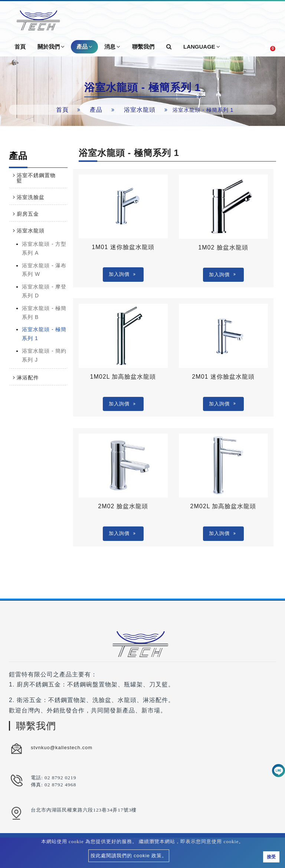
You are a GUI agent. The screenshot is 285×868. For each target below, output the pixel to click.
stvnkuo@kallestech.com (62, 748)
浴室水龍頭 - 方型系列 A (44, 248)
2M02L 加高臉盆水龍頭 (223, 506)
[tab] (38, 178)
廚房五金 (28, 214)
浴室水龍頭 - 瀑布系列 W (44, 270)
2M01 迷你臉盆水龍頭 (223, 377)
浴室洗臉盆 (31, 197)
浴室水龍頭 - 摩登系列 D (44, 291)
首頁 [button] (20, 47)
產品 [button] (84, 47)
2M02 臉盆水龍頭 (123, 506)
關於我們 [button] (51, 47)
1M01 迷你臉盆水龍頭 (123, 247)
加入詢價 (122, 274)
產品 (96, 110)
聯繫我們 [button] (143, 47)
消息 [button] (112, 47)
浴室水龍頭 (140, 110)
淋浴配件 (28, 378)
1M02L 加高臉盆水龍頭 (123, 377)
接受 (271, 857)
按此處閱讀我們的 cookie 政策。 (129, 856)
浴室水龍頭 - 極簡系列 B (44, 313)
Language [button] (202, 47)
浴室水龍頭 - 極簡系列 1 (44, 334)
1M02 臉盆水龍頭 (223, 247)
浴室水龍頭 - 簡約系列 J (44, 355)
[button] (169, 47)
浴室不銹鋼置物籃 (36, 178)
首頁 (62, 110)
